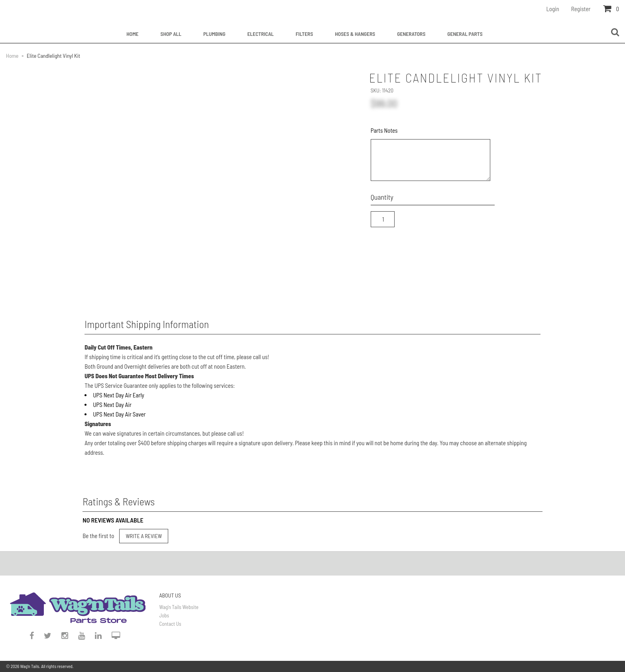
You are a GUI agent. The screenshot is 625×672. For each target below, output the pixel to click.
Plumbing (214, 34)
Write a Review (144, 536)
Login (553, 9)
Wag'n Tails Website (179, 607)
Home (132, 34)
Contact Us (170, 624)
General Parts (465, 34)
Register (581, 9)
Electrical (260, 34)
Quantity (382, 197)
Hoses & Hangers (355, 34)
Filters (305, 34)
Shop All (171, 34)
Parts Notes (384, 130)
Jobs (164, 615)
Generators (411, 34)
